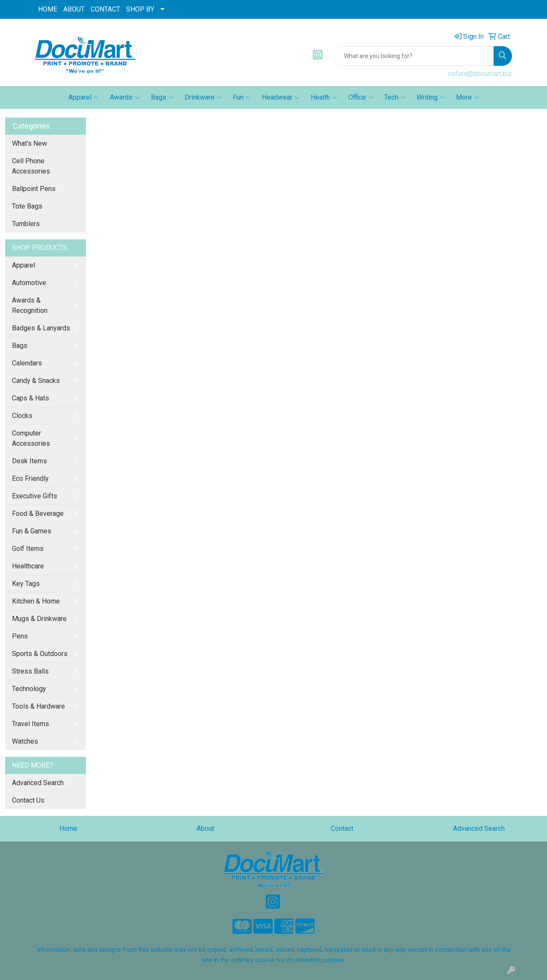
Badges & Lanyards (41, 328)
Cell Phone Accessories (31, 166)
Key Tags (26, 584)
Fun (242, 97)
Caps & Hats (31, 398)
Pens (20, 636)
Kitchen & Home (36, 601)
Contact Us (28, 800)
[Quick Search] (413, 56)
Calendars (27, 363)
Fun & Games (32, 531)
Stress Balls (30, 671)
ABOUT (74, 9)
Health (324, 97)
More (468, 97)
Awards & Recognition (30, 305)
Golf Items (28, 549)
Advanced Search (38, 783)
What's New (29, 143)
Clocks (22, 416)
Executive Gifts (35, 496)
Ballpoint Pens (34, 189)
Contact (342, 828)
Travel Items (31, 724)
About (205, 828)
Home (68, 828)
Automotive (29, 283)
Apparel (84, 97)
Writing (431, 97)
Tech (395, 97)
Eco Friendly (30, 478)
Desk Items (29, 461)
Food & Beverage (38, 514)
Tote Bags (27, 206)
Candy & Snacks (36, 381)
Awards (125, 97)
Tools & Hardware (38, 706)
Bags (162, 97)
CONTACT (105, 9)
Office (361, 97)
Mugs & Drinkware (39, 619)
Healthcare (28, 566)
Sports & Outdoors (40, 654)
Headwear (281, 97)
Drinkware (203, 97)
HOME (48, 9)
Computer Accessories (31, 438)
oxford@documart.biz (480, 74)
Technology (29, 689)
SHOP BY (140, 9)
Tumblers (26, 224)
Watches (25, 741)
